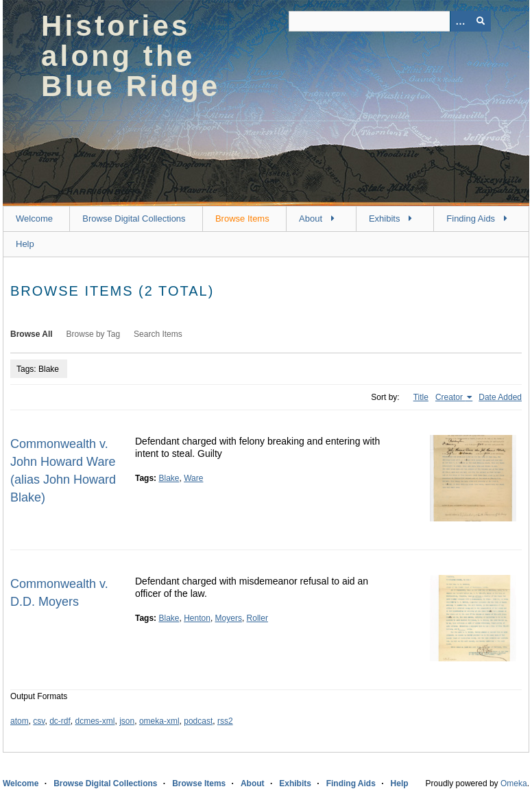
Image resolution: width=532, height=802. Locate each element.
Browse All (32, 334)
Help (25, 244)
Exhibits (385, 219)
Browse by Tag (94, 334)
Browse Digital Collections (134, 219)
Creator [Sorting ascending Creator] (450, 397)
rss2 (225, 721)
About (311, 219)
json (127, 721)
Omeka (514, 783)
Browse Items (242, 219)
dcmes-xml (95, 721)
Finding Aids (471, 219)
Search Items (158, 334)
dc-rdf (60, 721)
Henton (197, 618)
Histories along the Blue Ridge (131, 56)
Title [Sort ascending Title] (421, 397)
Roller (257, 618)
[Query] (390, 21)
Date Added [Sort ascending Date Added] (500, 397)
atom (20, 721)
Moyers (229, 618)
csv (39, 721)
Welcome (34, 219)
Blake (169, 478)
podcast (198, 721)
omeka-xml (159, 721)
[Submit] (481, 21)
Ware (193, 478)
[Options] (460, 21)
